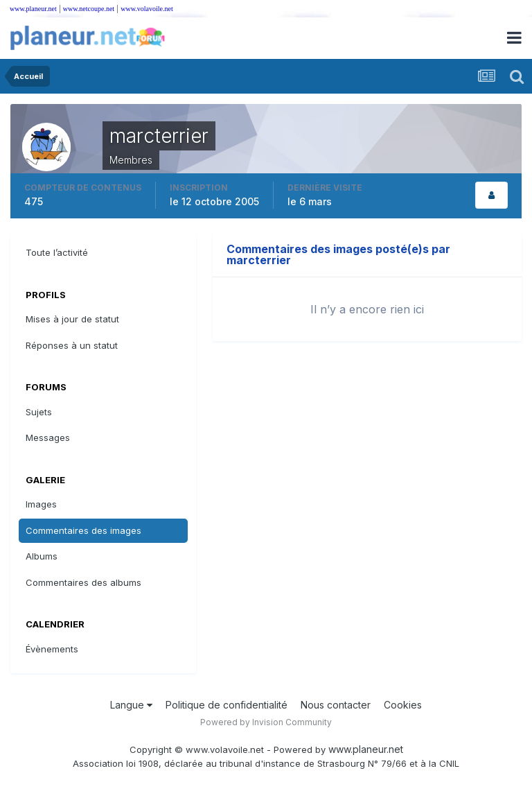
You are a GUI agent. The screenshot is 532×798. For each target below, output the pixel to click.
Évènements (52, 649)
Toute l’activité (57, 252)
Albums (42, 556)
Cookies (403, 705)
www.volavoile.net (147, 9)
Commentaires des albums (83, 582)
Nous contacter (336, 705)
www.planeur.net (33, 9)
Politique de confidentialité (227, 705)
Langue (131, 705)
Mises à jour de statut (72, 319)
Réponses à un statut (72, 345)
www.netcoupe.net (89, 9)
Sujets (39, 412)
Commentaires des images (83, 530)
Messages (48, 437)
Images (41, 504)
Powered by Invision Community (266, 722)
